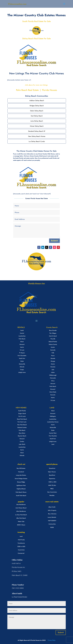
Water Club (21, 521)
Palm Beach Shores (21, 492)
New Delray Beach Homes (37, 136)
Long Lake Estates (21, 475)
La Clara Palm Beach (21, 515)
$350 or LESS (52, 482)
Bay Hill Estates (21, 468)
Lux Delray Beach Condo (37, 141)
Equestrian (52, 479)
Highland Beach (21, 489)
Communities (52, 524)
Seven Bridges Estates (21, 479)
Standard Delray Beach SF (37, 131)
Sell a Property (52, 510)
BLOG (52, 527)
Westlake (52, 495)
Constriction (21, 550)
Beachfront (52, 475)
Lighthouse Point (21, 485)
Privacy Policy (51, 640)
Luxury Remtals (52, 517)
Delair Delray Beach (37, 111)
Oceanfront (52, 468)
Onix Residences (21, 504)
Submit (54, 241)
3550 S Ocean (21, 525)
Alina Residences (21, 511)
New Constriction (52, 492)
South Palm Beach (21, 496)
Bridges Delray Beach (37, 106)
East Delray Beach (37, 116)
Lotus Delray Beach (37, 121)
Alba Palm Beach (21, 518)
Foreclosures (21, 543)
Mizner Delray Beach (37, 126)
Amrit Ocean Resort (21, 508)
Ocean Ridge (21, 482)
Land (21, 536)
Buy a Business (52, 514)
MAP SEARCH (52, 521)
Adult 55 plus (52, 485)
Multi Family (21, 540)
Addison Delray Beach (37, 101)
